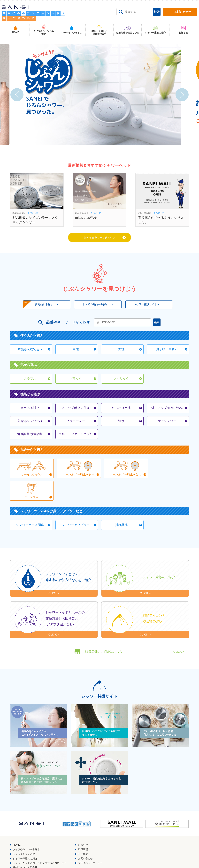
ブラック (76, 381)
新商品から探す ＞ (39, 306)
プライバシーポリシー (95, 846)
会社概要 (87, 837)
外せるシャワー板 (30, 424)
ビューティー (76, 424)
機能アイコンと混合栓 (26, 851)
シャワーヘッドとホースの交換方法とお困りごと (42, 846)
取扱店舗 (87, 832)
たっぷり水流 (121, 410)
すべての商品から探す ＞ (98, 305)
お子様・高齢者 (167, 351)
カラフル (30, 381)
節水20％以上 (30, 410)
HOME (17, 827)
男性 (76, 351)
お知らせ (87, 827)
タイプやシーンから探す (27, 832)
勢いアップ (167, 410)
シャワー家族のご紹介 (26, 841)
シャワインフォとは (25, 837)
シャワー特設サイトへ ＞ (151, 305)
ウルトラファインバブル (76, 437)
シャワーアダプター (76, 506)
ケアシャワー (167, 424)
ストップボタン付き (76, 410)
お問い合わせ (90, 841)
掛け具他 (121, 506)
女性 (121, 351)
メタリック (121, 381)
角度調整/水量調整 (30, 437)
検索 (157, 12)
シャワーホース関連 (30, 506)
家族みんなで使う (30, 351)
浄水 (121, 424)
